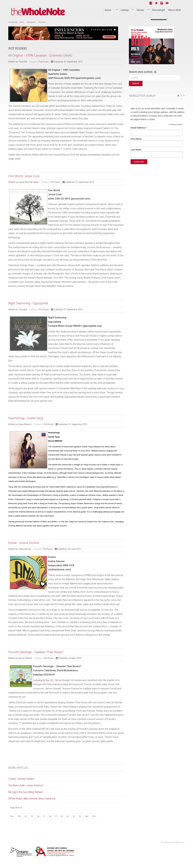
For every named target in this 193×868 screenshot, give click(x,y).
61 (68, 816)
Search (136, 83)
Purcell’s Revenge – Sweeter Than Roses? (36, 652)
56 (38, 816)
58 (50, 816)
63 (80, 816)
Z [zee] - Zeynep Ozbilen (21, 779)
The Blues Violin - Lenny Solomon (26, 785)
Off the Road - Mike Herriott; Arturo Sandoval (32, 799)
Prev (19, 816)
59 (56, 816)
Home (22, 22)
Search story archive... (142, 72)
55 (32, 816)
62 (74, 816)
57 (44, 816)
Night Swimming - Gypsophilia (28, 303)
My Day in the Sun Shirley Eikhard (25, 792)
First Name (136, 139)
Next (87, 816)
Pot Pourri (44, 62)
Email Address (139, 128)
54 (26, 816)
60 (62, 816)
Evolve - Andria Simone (24, 543)
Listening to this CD (43, 680)
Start (12, 816)
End (94, 816)
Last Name (136, 150)
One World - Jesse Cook (24, 176)
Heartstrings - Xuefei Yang (26, 418)
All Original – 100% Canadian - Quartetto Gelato (40, 55)
